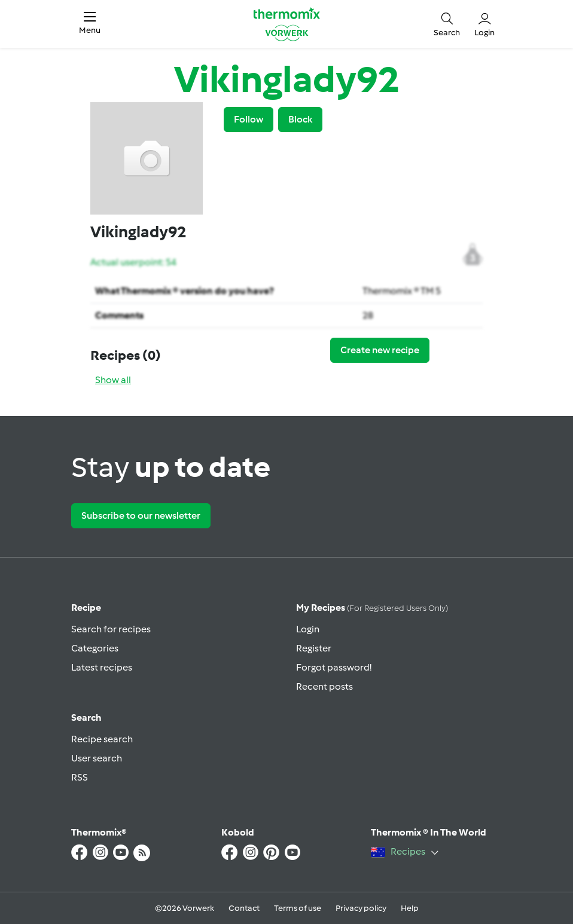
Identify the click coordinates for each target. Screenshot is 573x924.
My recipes (372, 608)
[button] (90, 24)
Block (300, 119)
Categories (95, 648)
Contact (244, 908)
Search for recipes (111, 629)
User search (97, 758)
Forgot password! (334, 667)
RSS (80, 777)
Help (410, 908)
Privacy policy (361, 908)
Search (86, 718)
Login (308, 629)
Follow (249, 119)
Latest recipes (102, 667)
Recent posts (324, 686)
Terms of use (298, 908)
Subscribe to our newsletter (141, 515)
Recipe (86, 608)
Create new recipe (380, 350)
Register (314, 648)
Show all (113, 380)
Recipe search (102, 739)
